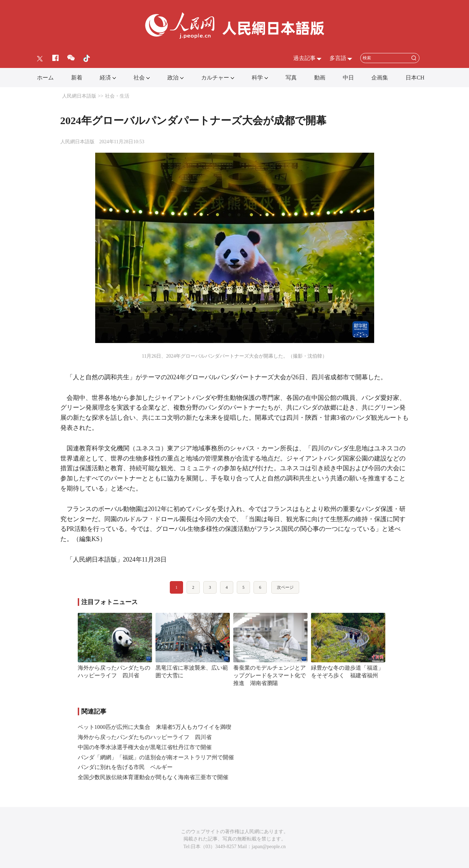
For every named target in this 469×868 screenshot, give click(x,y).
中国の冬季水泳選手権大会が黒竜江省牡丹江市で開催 (145, 747)
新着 (77, 78)
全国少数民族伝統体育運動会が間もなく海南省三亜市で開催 (153, 777)
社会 (139, 78)
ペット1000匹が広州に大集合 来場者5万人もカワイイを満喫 (154, 727)
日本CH (415, 78)
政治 (173, 78)
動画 (320, 78)
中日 (348, 78)
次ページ (285, 587)
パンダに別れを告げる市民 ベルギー (125, 767)
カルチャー (215, 78)
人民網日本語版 (79, 96)
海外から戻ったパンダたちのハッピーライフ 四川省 (145, 737)
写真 (291, 78)
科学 (257, 78)
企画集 (380, 78)
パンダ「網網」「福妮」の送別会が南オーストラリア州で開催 (156, 757)
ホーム (45, 78)
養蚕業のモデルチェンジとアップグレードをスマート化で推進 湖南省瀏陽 (270, 675)
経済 (105, 78)
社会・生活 (117, 96)
